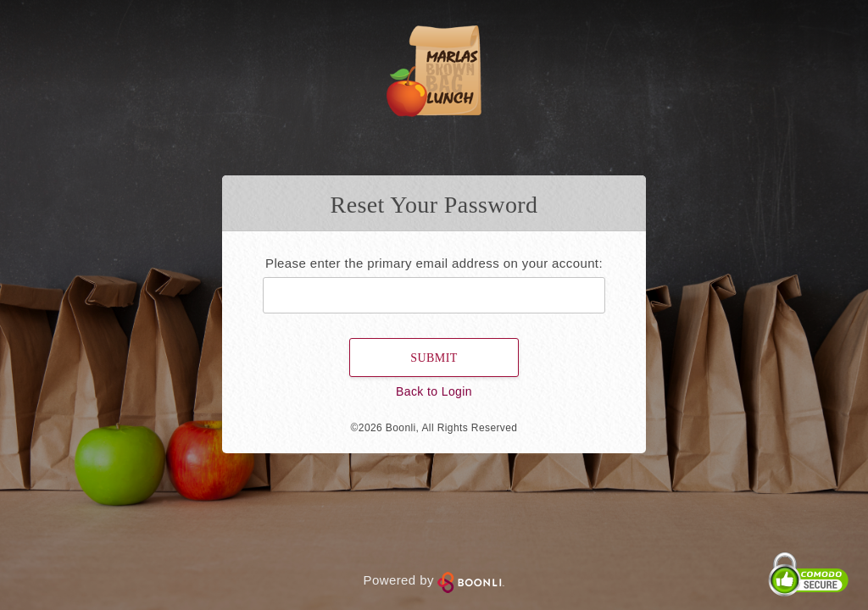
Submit (434, 358)
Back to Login (434, 391)
